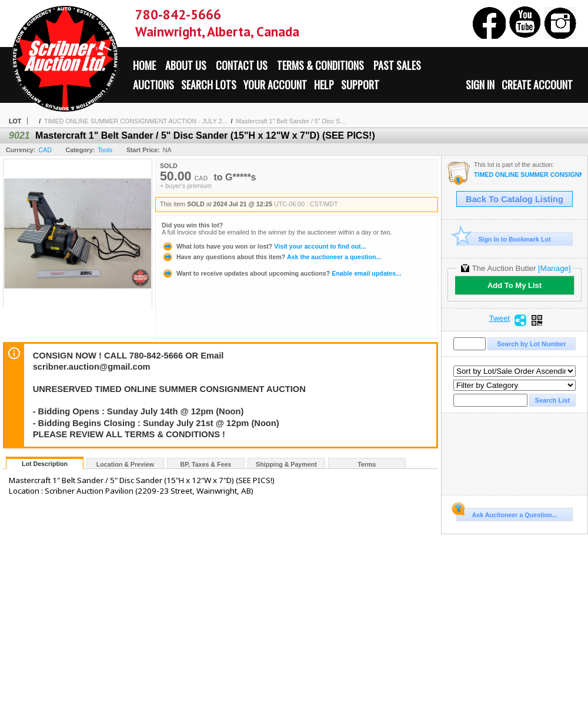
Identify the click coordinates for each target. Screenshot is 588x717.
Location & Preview (125, 464)
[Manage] (554, 268)
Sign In (480, 85)
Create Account (537, 85)
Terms (367, 464)
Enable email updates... (281, 273)
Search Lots (209, 85)
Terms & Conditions (320, 65)
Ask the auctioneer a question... (271, 257)
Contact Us (242, 65)
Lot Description (45, 464)
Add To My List (514, 285)
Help (324, 85)
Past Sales (397, 65)
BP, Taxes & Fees (206, 464)
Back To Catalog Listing (514, 199)
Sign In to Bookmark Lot (504, 239)
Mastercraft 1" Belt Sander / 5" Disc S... (290, 121)
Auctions (153, 85)
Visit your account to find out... (264, 246)
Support (360, 85)
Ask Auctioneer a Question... (507, 513)
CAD (45, 150)
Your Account (275, 85)
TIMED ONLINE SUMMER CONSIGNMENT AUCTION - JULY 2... (136, 121)
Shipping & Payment (286, 464)
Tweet (500, 319)
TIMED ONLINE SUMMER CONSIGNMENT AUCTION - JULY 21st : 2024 (528, 175)
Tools (105, 150)
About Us (186, 65)
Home (144, 65)
